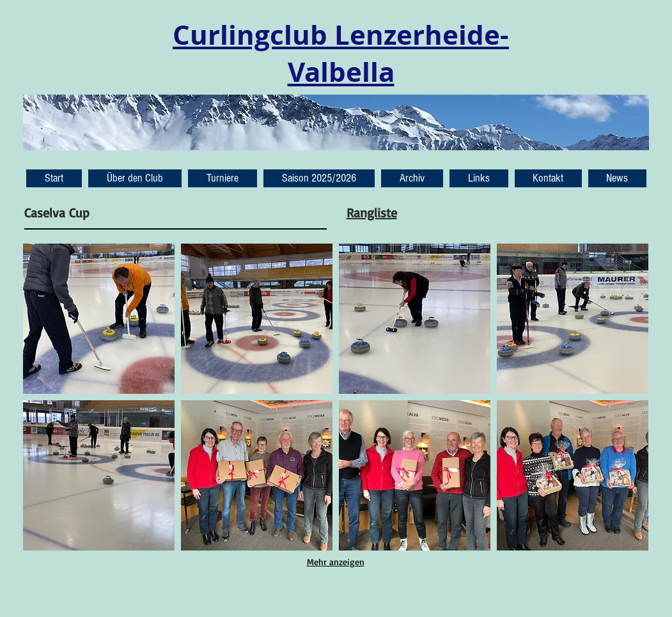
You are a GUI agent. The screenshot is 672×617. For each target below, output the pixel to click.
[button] (617, 178)
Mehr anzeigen (336, 562)
